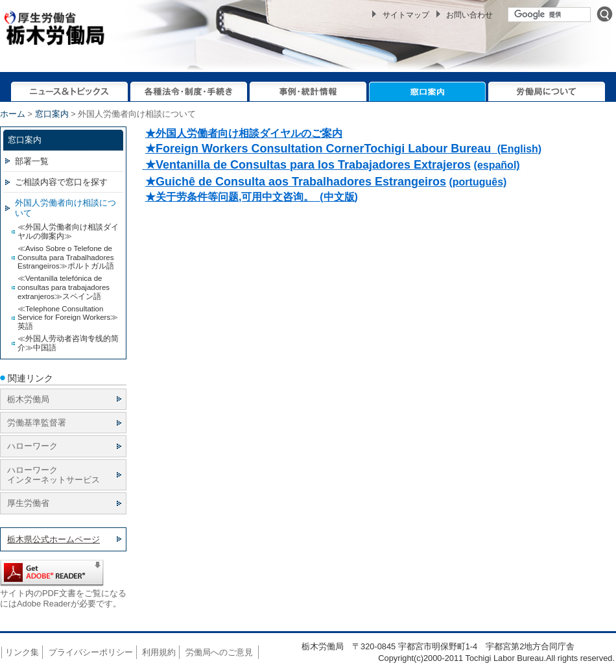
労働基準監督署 (37, 423)
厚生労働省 (28, 503)
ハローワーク (32, 446)
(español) (497, 165)
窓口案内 (52, 114)
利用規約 (159, 652)
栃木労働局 (28, 399)
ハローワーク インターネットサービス (53, 475)
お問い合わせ (469, 15)
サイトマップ (406, 15)
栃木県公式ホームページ (53, 539)
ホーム (13, 114)
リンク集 (22, 652)
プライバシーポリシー (91, 652)
